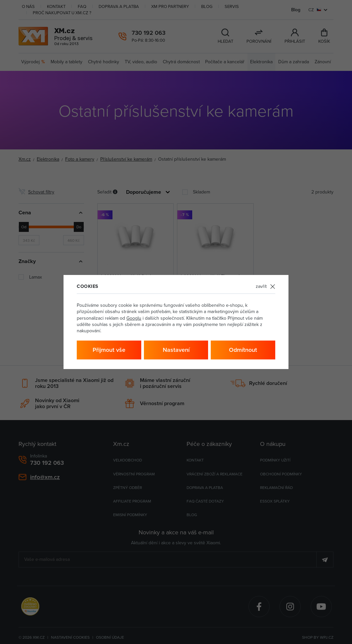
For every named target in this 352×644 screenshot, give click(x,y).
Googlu (134, 318)
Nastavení (176, 350)
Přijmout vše (109, 350)
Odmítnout (243, 350)
